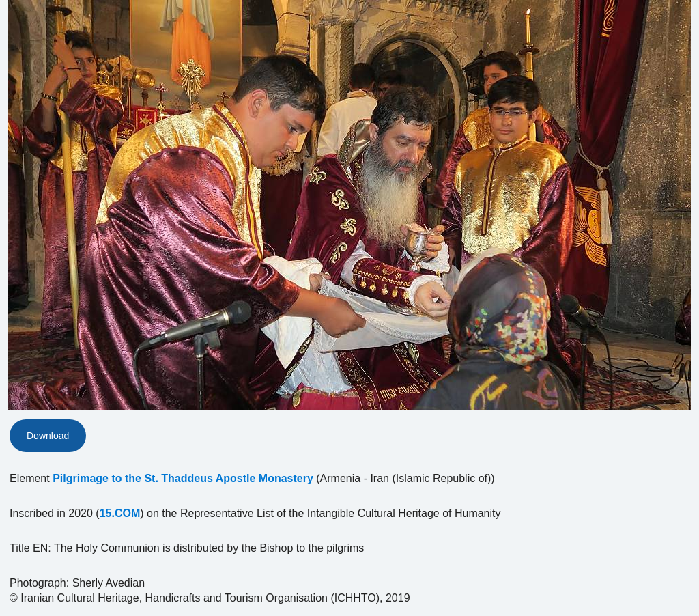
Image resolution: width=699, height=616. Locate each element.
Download (48, 436)
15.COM (120, 513)
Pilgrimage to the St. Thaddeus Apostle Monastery (183, 478)
